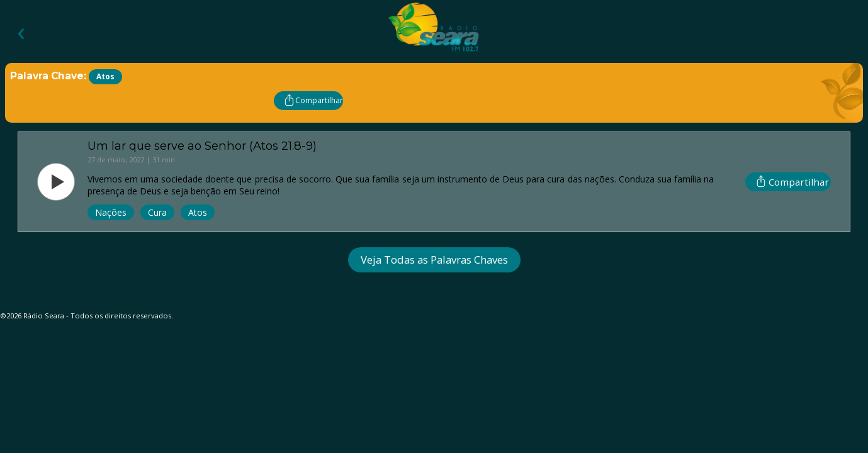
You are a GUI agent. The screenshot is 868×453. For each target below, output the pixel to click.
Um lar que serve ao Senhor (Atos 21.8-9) (202, 146)
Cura (157, 212)
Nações (111, 212)
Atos (198, 212)
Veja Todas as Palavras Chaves (434, 260)
